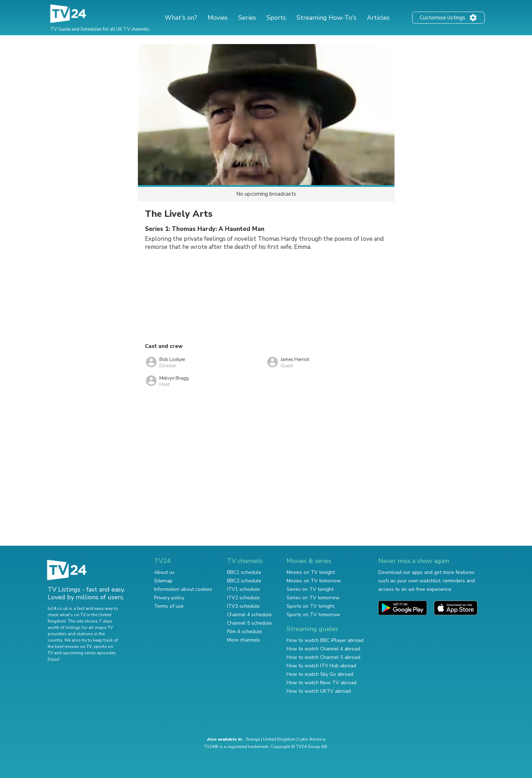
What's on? (181, 18)
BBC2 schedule (244, 581)
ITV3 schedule (243, 606)
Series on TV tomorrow (313, 598)
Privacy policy (169, 598)
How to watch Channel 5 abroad (323, 657)
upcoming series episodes (89, 653)
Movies (218, 18)
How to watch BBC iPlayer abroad (325, 640)
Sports (276, 18)
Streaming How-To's (326, 18)
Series (247, 18)
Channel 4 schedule (249, 615)
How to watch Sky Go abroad (320, 674)
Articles (378, 18)
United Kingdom (279, 739)
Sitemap (163, 581)
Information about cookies (183, 589)
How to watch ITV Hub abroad (321, 666)
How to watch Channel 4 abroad (323, 649)
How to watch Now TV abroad (322, 683)
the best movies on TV (69, 647)
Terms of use (169, 606)
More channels (244, 640)
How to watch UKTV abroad (319, 691)
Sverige (253, 739)
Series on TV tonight (310, 589)
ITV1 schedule (243, 589)
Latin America (312, 739)
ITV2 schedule (243, 598)
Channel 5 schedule (249, 623)
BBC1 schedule (244, 572)
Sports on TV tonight (310, 606)
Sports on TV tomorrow (313, 615)
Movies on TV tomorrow (314, 581)
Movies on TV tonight (311, 572)
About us (164, 572)
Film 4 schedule (244, 632)
